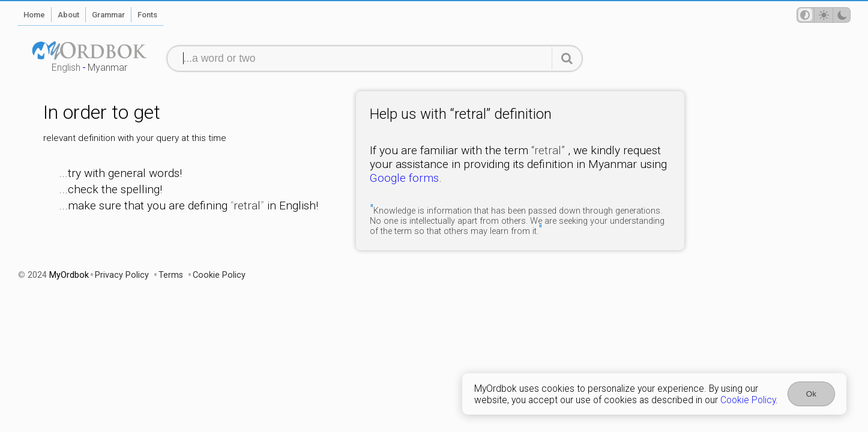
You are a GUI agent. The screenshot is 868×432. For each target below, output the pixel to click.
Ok (811, 394)
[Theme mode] (824, 15)
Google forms (404, 178)
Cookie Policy (748, 400)
